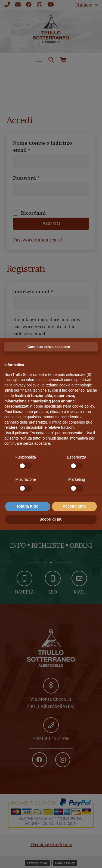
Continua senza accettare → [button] (51, 347)
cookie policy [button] (83, 406)
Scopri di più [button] (51, 519)
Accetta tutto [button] (74, 506)
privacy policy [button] (25, 385)
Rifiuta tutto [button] (28, 506)
